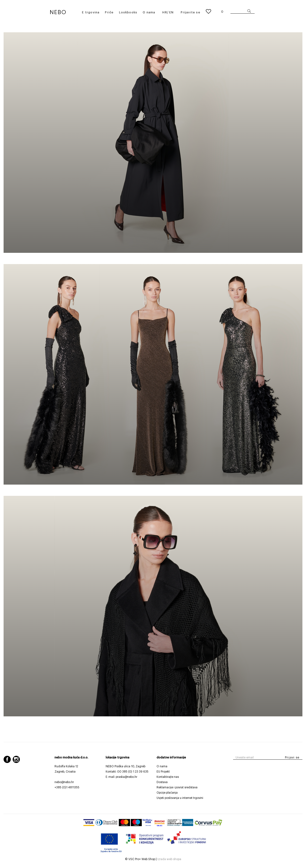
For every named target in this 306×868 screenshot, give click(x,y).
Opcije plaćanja (167, 793)
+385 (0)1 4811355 (67, 787)
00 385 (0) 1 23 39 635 (133, 772)
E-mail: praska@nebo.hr (121, 777)
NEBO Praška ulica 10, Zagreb (126, 766)
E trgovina (91, 12)
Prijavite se (190, 12)
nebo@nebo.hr (64, 782)
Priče (109, 12)
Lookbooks (128, 12)
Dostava (162, 782)
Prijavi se (292, 757)
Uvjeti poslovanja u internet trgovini (180, 798)
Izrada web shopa (169, 859)
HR (165, 12)
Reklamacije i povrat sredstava (177, 787)
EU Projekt (163, 772)
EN (171, 12)
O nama (149, 12)
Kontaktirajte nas (168, 777)
